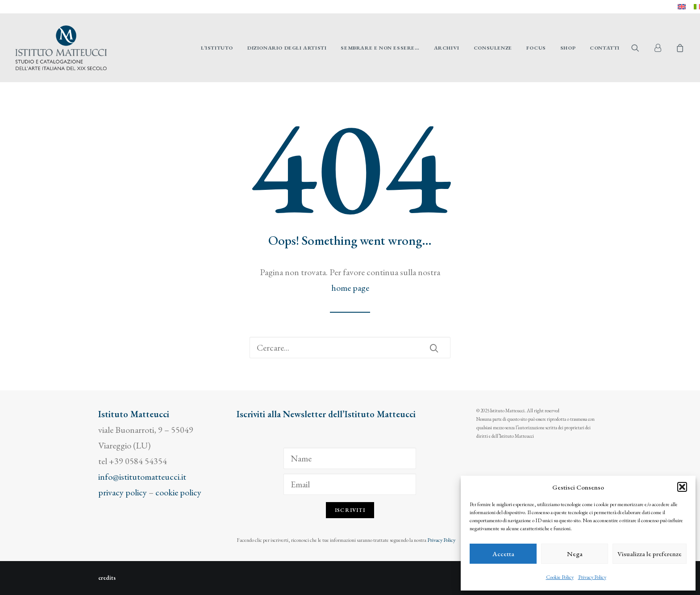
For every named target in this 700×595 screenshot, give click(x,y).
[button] (682, 487)
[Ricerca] (350, 348)
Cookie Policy (560, 577)
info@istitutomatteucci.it (142, 477)
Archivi (447, 48)
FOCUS (536, 48)
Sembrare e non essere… (380, 48)
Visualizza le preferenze (650, 554)
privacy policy (123, 492)
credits (107, 578)
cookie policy (178, 492)
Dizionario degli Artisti (287, 48)
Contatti (605, 48)
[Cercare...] (350, 348)
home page (350, 288)
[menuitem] (682, 7)
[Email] (350, 484)
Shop (568, 48)
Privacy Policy (592, 577)
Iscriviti (350, 510)
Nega (575, 554)
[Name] (350, 458)
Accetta (503, 554)
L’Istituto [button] (217, 48)
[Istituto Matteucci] (61, 48)
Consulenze (493, 48)
